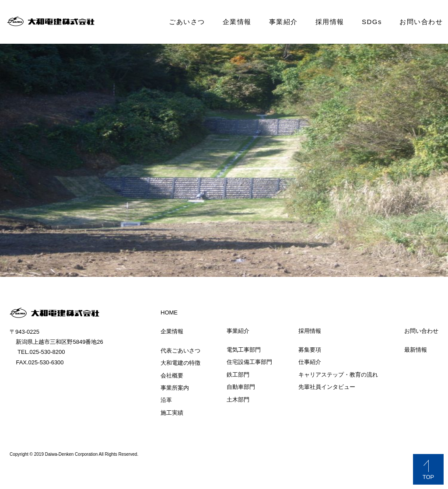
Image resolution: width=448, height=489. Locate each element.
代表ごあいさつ (180, 351)
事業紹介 (283, 22)
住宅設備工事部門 (249, 362)
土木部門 (238, 400)
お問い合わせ (421, 22)
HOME (169, 313)
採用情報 (330, 22)
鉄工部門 (238, 375)
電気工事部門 (244, 350)
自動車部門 (241, 387)
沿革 (166, 400)
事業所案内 (175, 388)
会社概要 (172, 375)
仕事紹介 (310, 362)
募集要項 (310, 350)
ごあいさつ (187, 22)
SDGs (372, 22)
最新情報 (416, 350)
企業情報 (237, 22)
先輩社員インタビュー (327, 387)
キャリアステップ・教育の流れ (338, 375)
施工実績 (172, 413)
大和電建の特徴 (180, 363)
